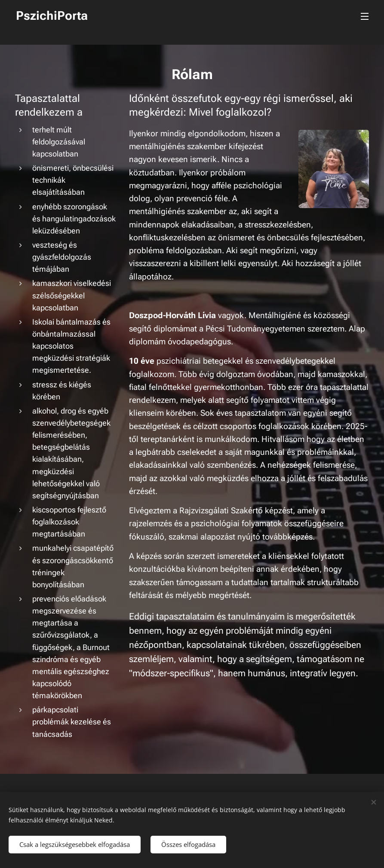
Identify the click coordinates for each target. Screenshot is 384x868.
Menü (365, 16)
